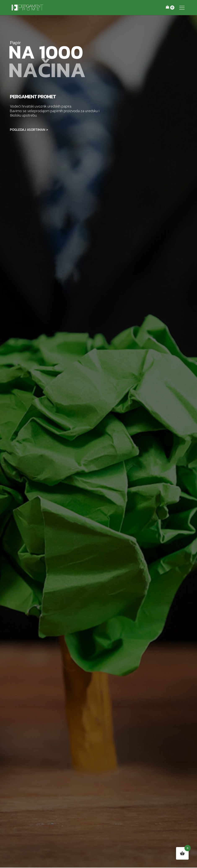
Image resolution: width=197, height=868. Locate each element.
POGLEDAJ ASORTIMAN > (29, 130)
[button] (182, 8)
